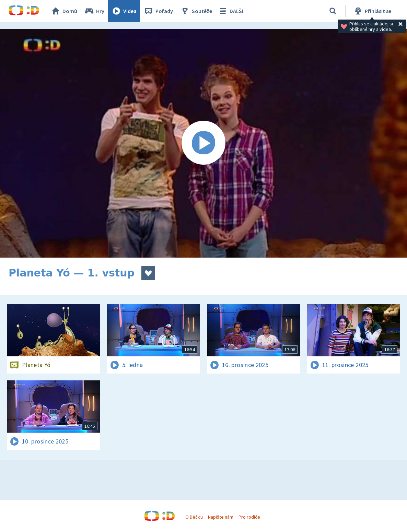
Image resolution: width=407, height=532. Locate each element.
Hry (94, 11)
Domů (64, 11)
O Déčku (194, 517)
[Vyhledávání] (333, 11)
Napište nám (221, 517)
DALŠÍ (230, 11)
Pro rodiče (249, 517)
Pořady (158, 11)
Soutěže (196, 11)
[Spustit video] (203, 143)
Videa (124, 11)
